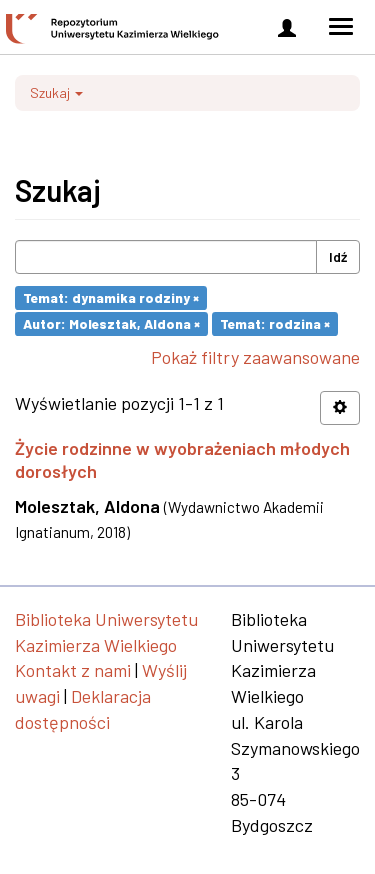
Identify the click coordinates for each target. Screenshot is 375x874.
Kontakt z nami (73, 670)
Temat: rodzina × (275, 323)
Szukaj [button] (56, 92)
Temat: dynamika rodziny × (111, 297)
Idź (338, 256)
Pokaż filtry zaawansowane (255, 357)
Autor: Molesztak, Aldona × (111, 323)
